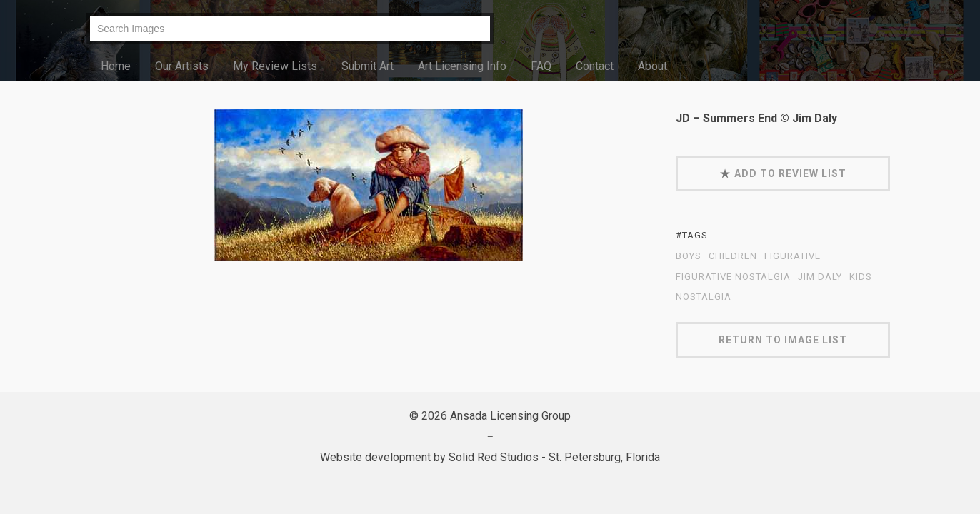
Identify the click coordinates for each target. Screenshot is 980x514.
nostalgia (704, 297)
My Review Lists (275, 66)
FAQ (541, 66)
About (652, 66)
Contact (595, 66)
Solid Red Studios (494, 457)
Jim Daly (820, 277)
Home (116, 66)
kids (861, 277)
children (733, 256)
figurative (792, 256)
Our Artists (182, 66)
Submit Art (367, 66)
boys (689, 256)
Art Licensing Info (462, 66)
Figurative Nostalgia (733, 277)
